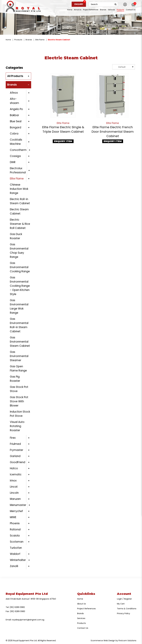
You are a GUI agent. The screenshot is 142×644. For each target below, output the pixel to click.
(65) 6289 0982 (17, 607)
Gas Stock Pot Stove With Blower (19, 401)
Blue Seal (16, 121)
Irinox (13, 481)
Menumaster (18, 505)
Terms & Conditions (127, 609)
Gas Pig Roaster (15, 379)
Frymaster (17, 450)
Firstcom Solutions (127, 641)
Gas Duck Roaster (16, 236)
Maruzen (15, 499)
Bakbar (14, 115)
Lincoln (14, 493)
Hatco (14, 468)
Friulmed (15, 444)
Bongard (16, 127)
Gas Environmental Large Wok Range (19, 307)
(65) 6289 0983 (17, 611)
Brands (29, 40)
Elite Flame (40, 40)
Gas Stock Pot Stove (19, 389)
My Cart (121, 604)
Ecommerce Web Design (103, 641)
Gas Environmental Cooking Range (20, 267)
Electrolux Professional (18, 170)
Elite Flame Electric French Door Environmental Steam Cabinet (113, 132)
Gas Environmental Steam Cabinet (20, 342)
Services (81, 618)
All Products (15, 76)
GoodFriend (18, 462)
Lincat (14, 487)
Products (18, 40)
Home (8, 40)
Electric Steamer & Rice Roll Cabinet (20, 224)
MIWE (13, 517)
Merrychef (16, 511)
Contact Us (83, 628)
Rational (15, 529)
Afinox (14, 93)
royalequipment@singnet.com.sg (28, 620)
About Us (82, 604)
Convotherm (18, 150)
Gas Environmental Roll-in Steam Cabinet (19, 325)
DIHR (13, 162)
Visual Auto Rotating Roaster (17, 426)
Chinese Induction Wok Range (19, 189)
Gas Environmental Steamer (19, 356)
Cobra (14, 134)
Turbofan (16, 548)
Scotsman (17, 542)
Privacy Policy (124, 613)
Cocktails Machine (16, 142)
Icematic (16, 474)
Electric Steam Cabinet (59, 40)
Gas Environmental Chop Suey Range (19, 251)
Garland (15, 456)
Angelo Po (16, 109)
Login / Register (124, 599)
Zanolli (14, 566)
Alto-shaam (14, 101)
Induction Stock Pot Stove (20, 414)
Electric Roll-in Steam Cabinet (20, 201)
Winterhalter (18, 560)
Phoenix (15, 523)
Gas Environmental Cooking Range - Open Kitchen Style (20, 286)
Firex (13, 438)
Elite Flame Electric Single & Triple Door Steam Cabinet (63, 129)
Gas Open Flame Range (18, 368)
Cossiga (15, 156)
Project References (86, 609)
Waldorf (15, 554)
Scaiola (15, 536)
